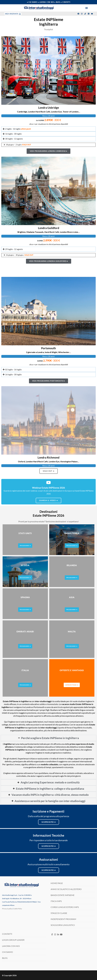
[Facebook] (52, 935)
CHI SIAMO (8, 952)
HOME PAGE (57, 883)
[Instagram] (55, 935)
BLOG (5, 958)
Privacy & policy (7, 909)
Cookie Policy (18, 909)
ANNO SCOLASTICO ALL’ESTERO (66, 889)
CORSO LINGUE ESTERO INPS (65, 907)
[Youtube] (61, 935)
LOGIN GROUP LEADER (13, 940)
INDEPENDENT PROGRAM (63, 919)
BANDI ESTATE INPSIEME (63, 895)
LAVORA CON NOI (11, 946)
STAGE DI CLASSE (59, 913)
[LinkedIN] (58, 935)
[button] (87, 8)
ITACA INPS (56, 901)
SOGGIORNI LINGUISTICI (63, 925)
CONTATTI (7, 934)
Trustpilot (49, 29)
